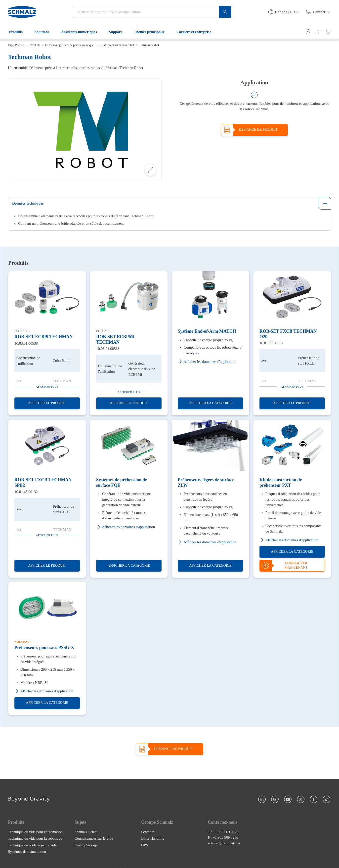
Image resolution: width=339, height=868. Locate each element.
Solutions (45, 32)
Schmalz (148, 832)
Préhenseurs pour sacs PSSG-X (44, 648)
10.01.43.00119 (271, 343)
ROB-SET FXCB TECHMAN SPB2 (43, 483)
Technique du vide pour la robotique (35, 838)
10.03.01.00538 (26, 343)
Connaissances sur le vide (94, 838)
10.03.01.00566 (108, 349)
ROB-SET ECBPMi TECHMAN (115, 339)
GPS (145, 845)
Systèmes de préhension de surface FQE (122, 483)
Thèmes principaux (152, 32)
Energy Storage (86, 845)
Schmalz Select (86, 832)
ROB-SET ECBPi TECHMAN (43, 337)
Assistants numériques (82, 32)
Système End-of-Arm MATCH (207, 331)
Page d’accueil (17, 45)
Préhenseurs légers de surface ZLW (206, 483)
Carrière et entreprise (197, 32)
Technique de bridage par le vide (32, 845)
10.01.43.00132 (26, 492)
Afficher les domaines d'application (207, 362)
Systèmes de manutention (27, 852)
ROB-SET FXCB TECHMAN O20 (288, 334)
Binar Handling (153, 838)
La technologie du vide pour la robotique (69, 45)
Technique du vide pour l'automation (35, 832)
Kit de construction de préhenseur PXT (281, 483)
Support (118, 32)
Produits (19, 32)
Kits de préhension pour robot (116, 45)
